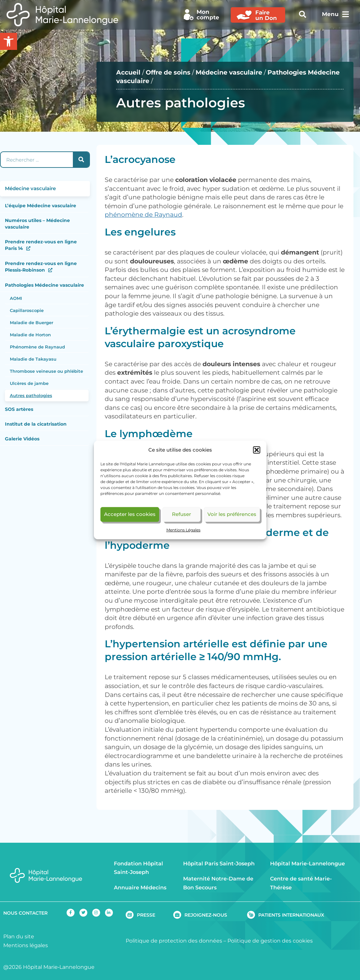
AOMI (16, 298)
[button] (257, 450)
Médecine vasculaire (229, 72)
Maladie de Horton (30, 335)
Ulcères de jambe (29, 383)
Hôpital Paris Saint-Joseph (219, 864)
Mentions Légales (183, 530)
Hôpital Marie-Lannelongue (307, 864)
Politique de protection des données (174, 941)
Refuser (181, 514)
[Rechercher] (81, 160)
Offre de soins (168, 72)
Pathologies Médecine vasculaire (44, 285)
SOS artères (19, 409)
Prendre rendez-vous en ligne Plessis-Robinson (41, 267)
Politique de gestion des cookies (270, 941)
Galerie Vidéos (22, 439)
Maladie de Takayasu (33, 359)
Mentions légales (26, 945)
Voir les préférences (232, 514)
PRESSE (146, 915)
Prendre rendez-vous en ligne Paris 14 (41, 245)
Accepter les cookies (130, 514)
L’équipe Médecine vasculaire (41, 206)
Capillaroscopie (27, 310)
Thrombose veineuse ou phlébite (46, 371)
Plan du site (19, 936)
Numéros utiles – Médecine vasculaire (37, 224)
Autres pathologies (31, 395)
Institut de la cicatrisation (36, 424)
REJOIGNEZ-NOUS (206, 915)
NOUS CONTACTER (25, 913)
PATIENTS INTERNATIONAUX (291, 915)
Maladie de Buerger (32, 323)
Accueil (128, 72)
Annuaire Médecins (140, 888)
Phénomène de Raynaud (37, 347)
